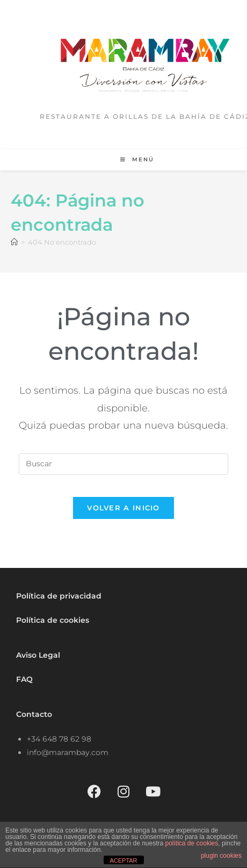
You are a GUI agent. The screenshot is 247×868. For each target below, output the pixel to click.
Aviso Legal (38, 655)
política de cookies (192, 843)
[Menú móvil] (137, 159)
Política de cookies (53, 620)
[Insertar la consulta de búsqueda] (123, 464)
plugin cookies (221, 856)
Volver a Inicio (123, 508)
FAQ (24, 679)
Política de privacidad (59, 596)
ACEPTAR (123, 860)
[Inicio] (14, 242)
